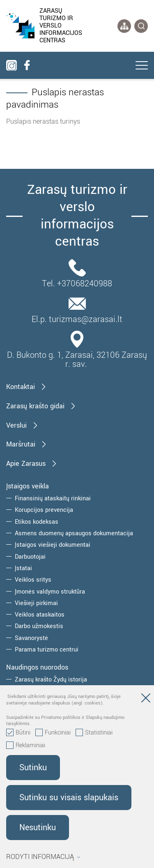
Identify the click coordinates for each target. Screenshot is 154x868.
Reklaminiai (26, 746)
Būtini (18, 733)
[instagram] (11, 65)
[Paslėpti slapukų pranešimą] (146, 700)
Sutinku (33, 768)
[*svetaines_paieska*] (141, 26)
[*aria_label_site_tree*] (124, 26)
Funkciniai (53, 733)
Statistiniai (94, 733)
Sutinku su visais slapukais (69, 798)
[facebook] (27, 65)
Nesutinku (38, 828)
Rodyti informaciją (43, 857)
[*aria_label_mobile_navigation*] (142, 66)
